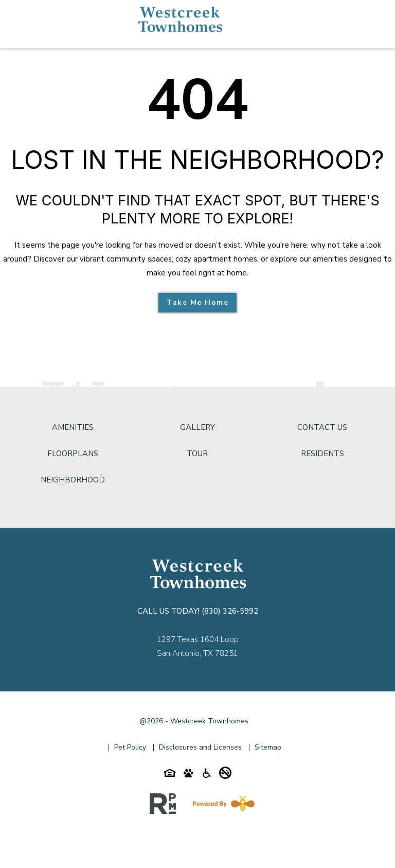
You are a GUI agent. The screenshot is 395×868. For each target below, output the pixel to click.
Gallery (197, 427)
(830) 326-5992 (230, 611)
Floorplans (73, 454)
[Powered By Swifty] (222, 804)
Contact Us (322, 427)
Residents (322, 454)
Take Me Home (197, 302)
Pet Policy (130, 747)
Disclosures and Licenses (200, 747)
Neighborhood (73, 480)
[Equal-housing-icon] (170, 775)
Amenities (73, 427)
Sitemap (268, 747)
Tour (197, 454)
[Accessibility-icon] (207, 775)
